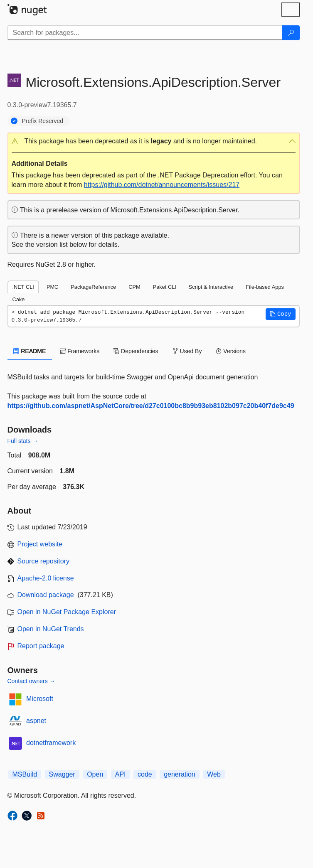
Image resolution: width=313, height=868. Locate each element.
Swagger (62, 774)
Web (214, 774)
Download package (46, 595)
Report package (41, 646)
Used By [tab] (187, 351)
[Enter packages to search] (145, 33)
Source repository (43, 561)
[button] (154, 141)
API (121, 774)
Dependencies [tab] (136, 351)
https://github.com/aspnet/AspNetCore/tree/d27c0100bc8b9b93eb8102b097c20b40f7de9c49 (151, 406)
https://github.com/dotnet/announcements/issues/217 (162, 185)
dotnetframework (51, 743)
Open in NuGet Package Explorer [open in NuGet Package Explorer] (67, 612)
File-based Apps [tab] (265, 287)
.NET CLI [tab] (23, 287)
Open (95, 774)
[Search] (291, 33)
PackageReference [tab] (93, 287)
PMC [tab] (52, 287)
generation (180, 774)
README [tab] (30, 351)
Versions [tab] (231, 351)
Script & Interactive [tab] (211, 287)
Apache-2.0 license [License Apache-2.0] (46, 578)
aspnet (36, 721)
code (145, 774)
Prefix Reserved (43, 121)
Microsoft (40, 699)
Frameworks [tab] (80, 351)
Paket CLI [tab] (165, 287)
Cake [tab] (19, 299)
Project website (40, 544)
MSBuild (25, 774)
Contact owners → (31, 681)
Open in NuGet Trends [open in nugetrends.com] (51, 629)
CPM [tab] (134, 287)
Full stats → (23, 441)
